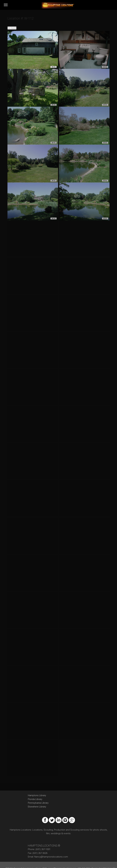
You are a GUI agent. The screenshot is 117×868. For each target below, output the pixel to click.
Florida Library (35, 790)
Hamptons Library (37, 786)
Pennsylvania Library (38, 794)
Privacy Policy (36, 861)
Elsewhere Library (37, 797)
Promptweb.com (13, 861)
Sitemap (25, 861)
